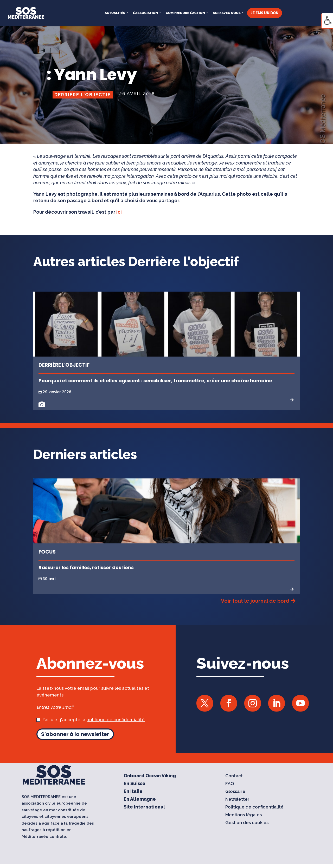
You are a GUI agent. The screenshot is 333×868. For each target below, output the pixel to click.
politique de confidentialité (116, 720)
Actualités (115, 13)
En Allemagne (140, 800)
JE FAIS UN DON (265, 13)
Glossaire (235, 792)
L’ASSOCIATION (145, 13)
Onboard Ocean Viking (150, 776)
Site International (144, 807)
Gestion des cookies (247, 823)
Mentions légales (244, 815)
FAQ (230, 784)
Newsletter (237, 800)
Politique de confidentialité (254, 807)
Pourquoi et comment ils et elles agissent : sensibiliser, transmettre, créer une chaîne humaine (155, 381)
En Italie (133, 792)
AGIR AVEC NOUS (227, 13)
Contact (234, 776)
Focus (47, 552)
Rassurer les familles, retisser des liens (86, 567)
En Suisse (135, 784)
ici (119, 212)
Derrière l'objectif (83, 95)
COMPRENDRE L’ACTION (185, 13)
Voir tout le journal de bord (255, 601)
